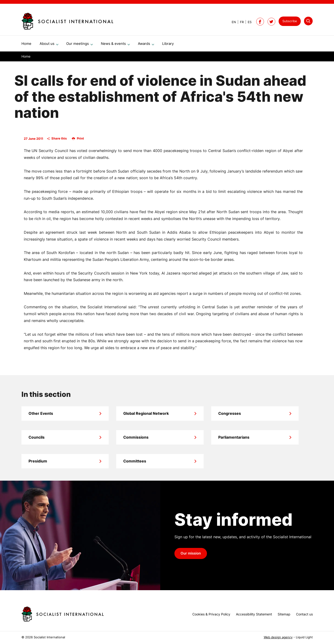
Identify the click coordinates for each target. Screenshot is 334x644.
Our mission (191, 555)
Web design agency (278, 637)
